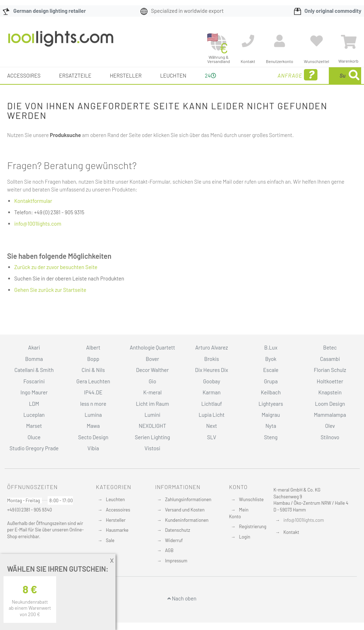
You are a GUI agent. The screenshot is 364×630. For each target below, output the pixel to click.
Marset (34, 426)
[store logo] (61, 42)
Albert (93, 348)
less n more (93, 404)
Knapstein (330, 392)
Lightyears (271, 404)
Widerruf (174, 540)
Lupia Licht (212, 415)
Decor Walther (152, 370)
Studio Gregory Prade (34, 448)
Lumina (93, 415)
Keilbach (271, 392)
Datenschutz (178, 530)
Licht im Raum (152, 404)
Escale (271, 370)
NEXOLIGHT (152, 426)
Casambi (330, 359)
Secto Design (93, 437)
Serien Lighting (152, 437)
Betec (330, 348)
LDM (34, 404)
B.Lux (271, 348)
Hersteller (116, 520)
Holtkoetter (330, 381)
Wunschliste (251, 500)
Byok (271, 359)
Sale (110, 540)
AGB (169, 550)
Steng (271, 437)
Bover (152, 359)
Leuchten (116, 500)
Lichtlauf (212, 404)
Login (245, 537)
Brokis (212, 359)
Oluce (34, 437)
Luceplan (34, 415)
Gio (152, 381)
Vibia (93, 448)
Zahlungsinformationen (188, 500)
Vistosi (152, 448)
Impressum (176, 561)
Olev (330, 426)
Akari (34, 348)
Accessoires (118, 510)
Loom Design (330, 404)
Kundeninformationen (187, 520)
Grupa (271, 381)
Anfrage (243, 85)
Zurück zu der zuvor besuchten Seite (56, 284)
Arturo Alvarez (212, 348)
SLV (212, 437)
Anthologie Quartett (152, 348)
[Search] (285, 109)
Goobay (212, 381)
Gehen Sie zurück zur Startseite (50, 306)
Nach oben (182, 599)
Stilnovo (330, 437)
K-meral (152, 392)
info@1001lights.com (38, 240)
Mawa (93, 426)
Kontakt (291, 532)
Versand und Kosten (185, 510)
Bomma (34, 359)
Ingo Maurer (34, 392)
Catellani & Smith (34, 370)
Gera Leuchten (93, 381)
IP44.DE (93, 392)
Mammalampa (330, 415)
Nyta (271, 426)
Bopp (93, 359)
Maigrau (271, 415)
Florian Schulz (330, 370)
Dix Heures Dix (212, 370)
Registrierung (253, 526)
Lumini (152, 415)
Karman (212, 392)
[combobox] (316, 84)
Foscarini (34, 381)
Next (212, 426)
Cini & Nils (93, 370)
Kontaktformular (33, 217)
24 (208, 84)
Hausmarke (117, 530)
